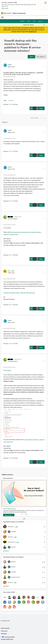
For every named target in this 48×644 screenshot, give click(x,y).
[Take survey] (9, 515)
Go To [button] (40, 21)
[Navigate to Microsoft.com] (6, 13)
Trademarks (4, 633)
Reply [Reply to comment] (41, 155)
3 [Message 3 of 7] (9, 343)
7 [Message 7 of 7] (9, 151)
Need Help (11, 100)
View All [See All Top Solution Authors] (6, 551)
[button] (31, 57)
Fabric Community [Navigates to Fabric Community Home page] (19, 13)
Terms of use (4, 631)
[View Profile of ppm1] (9, 271)
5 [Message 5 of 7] (9, 255)
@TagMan (8, 228)
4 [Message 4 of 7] (9, 305)
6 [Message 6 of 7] (9, 201)
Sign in (29, 21)
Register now (33, 32)
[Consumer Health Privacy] (24, 639)
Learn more (5, 8)
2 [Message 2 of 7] (9, 458)
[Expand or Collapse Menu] (2, 17)
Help (34, 21)
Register (22, 21)
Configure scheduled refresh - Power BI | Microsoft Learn (19, 293)
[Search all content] (34, 25)
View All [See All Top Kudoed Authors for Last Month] (6, 586)
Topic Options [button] (40, 57)
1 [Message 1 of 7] (9, 104)
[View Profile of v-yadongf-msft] (17, 217)
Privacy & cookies (5, 628)
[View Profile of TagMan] (10, 65)
